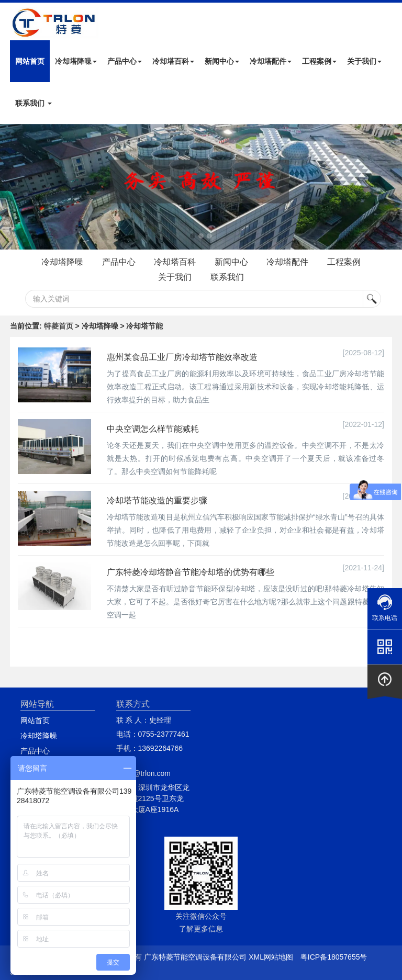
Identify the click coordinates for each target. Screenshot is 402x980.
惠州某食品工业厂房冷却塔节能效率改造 (182, 357)
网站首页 (30, 61)
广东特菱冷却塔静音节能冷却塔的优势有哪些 (191, 572)
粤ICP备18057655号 (334, 957)
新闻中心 (222, 61)
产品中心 (125, 61)
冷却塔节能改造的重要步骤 (157, 500)
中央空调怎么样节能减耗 (153, 429)
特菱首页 (59, 326)
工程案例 (319, 61)
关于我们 (364, 61)
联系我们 (33, 103)
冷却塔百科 (173, 61)
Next (10, 187)
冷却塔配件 (271, 61)
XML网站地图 (271, 957)
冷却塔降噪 (76, 61)
